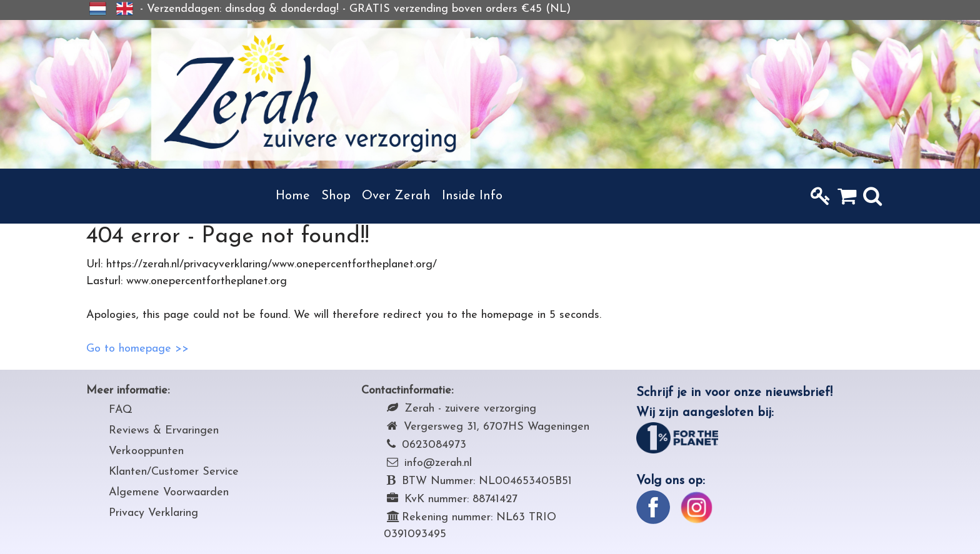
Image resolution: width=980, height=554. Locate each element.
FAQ (121, 410)
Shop (336, 196)
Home (293, 196)
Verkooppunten (146, 451)
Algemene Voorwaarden (169, 492)
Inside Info (472, 196)
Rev (118, 431)
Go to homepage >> (137, 349)
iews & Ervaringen (173, 431)
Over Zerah (396, 196)
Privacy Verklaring (153, 513)
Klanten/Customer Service (174, 472)
